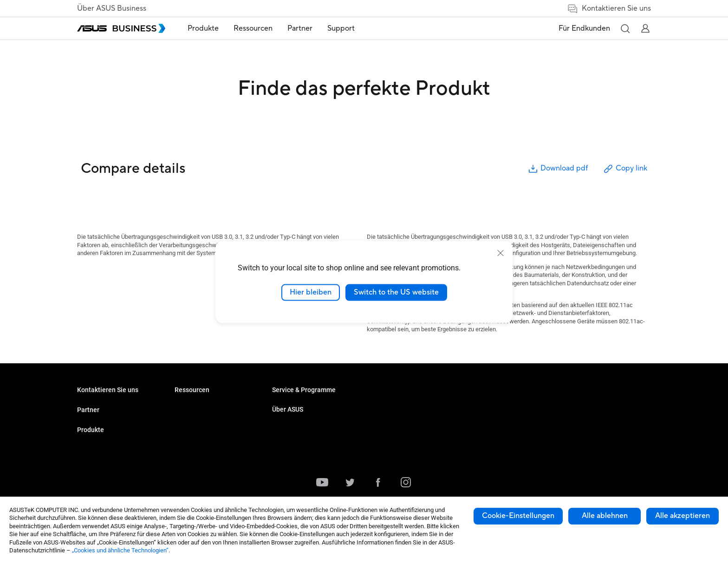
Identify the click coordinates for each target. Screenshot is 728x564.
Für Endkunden (584, 28)
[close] (500, 253)
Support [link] (341, 28)
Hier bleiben (311, 292)
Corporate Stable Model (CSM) (312, 441)
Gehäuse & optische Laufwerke (216, 447)
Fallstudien (286, 405)
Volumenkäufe (96, 405)
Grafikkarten (191, 433)
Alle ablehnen (605, 516)
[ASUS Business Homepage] (121, 28)
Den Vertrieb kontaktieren (110, 419)
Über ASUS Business (112, 8)
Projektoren (190, 419)
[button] (625, 28)
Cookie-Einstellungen (518, 516)
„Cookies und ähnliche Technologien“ (120, 550)
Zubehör (185, 461)
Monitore (186, 405)
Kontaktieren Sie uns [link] (609, 9)
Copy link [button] (625, 169)
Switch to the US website (396, 292)
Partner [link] (300, 28)
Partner (88, 439)
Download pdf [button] (558, 169)
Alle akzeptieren (682, 516)
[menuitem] (203, 29)
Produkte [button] (203, 28)
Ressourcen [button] (253, 28)
